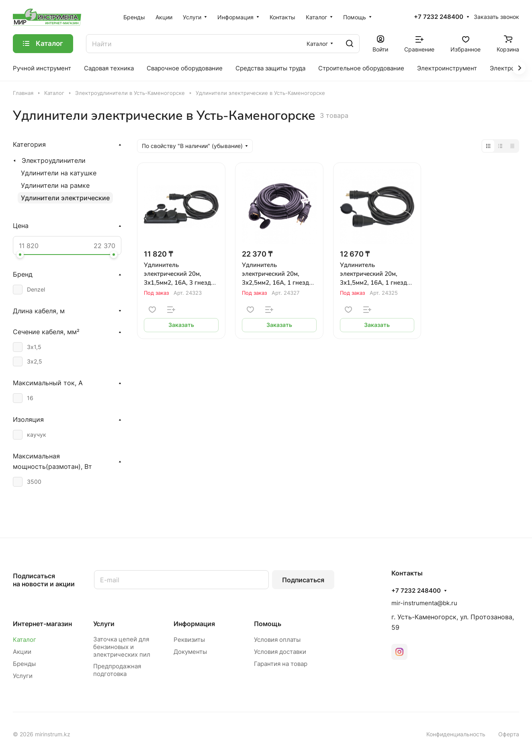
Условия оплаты (277, 640)
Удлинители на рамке (55, 185)
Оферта (509, 734)
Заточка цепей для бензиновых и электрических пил (122, 647)
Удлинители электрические (65, 198)
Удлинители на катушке (59, 173)
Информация (194, 624)
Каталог (25, 640)
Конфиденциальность (456, 734)
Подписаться (303, 580)
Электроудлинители (54, 160)
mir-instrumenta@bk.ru (424, 603)
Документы (190, 652)
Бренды (24, 664)
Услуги (23, 676)
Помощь (268, 624)
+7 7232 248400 (439, 17)
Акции (22, 652)
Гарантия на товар (281, 664)
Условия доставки (280, 652)
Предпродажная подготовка (117, 670)
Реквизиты (189, 640)
